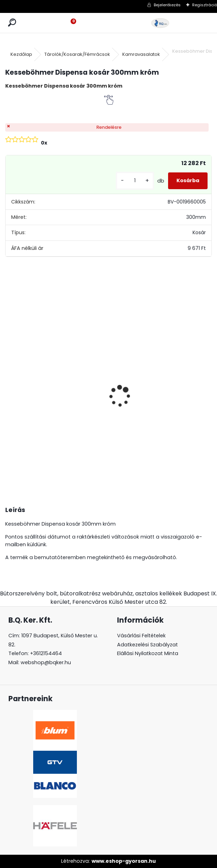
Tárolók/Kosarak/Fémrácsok (77, 54)
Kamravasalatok (141, 54)
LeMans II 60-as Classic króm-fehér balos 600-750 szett (185, 405)
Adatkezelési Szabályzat (147, 645)
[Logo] (160, 23)
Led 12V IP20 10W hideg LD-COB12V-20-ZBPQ (29, 367)
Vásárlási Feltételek (141, 636)
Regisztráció (205, 5)
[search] (12, 23)
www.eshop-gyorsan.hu (124, 861)
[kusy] (135, 181)
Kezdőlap (21, 54)
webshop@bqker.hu (46, 662)
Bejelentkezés (167, 5)
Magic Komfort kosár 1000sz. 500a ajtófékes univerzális (134, 390)
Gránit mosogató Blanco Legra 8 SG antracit (82, 381)
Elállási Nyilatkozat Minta (148, 653)
